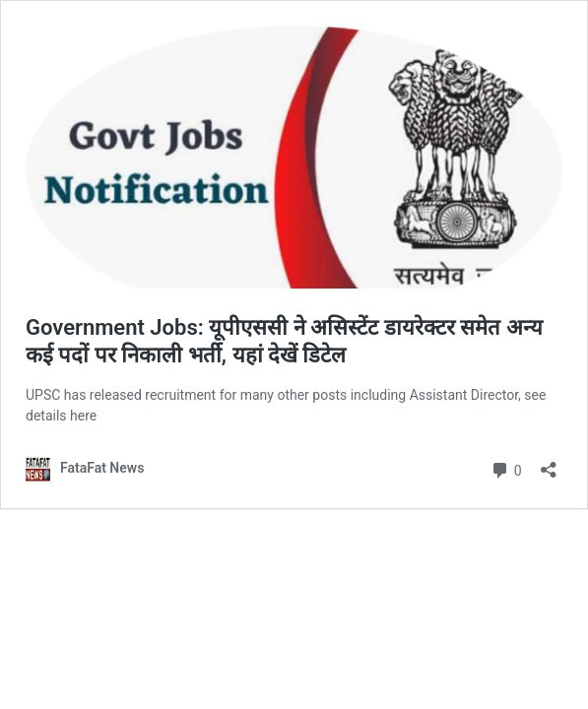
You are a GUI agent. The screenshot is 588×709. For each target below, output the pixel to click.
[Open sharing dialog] (549, 463)
